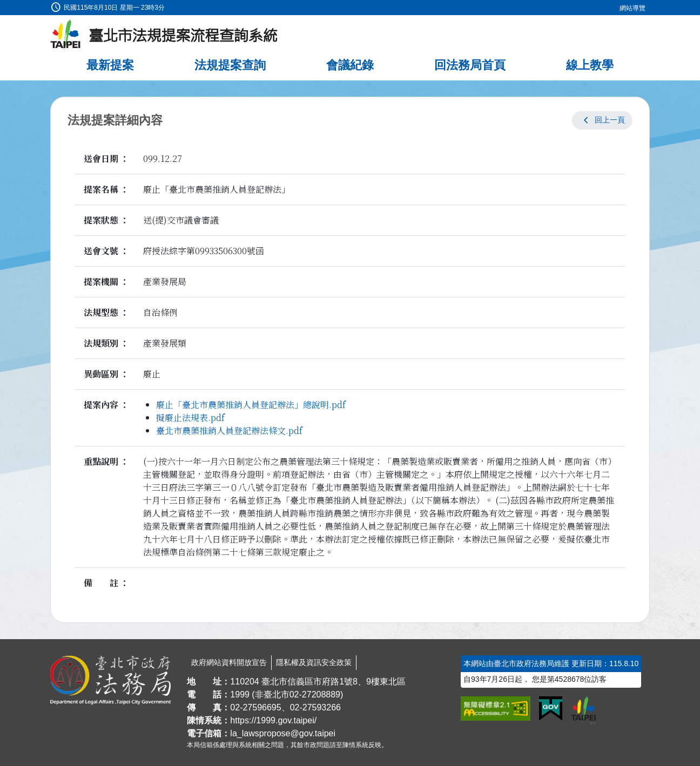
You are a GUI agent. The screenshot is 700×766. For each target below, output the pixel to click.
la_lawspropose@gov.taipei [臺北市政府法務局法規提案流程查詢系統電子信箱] (283, 733)
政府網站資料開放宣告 (229, 662)
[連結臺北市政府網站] (583, 710)
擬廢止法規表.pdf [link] (190, 418)
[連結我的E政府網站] (551, 709)
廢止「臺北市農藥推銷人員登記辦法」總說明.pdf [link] (251, 405)
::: (4, 6)
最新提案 (110, 65)
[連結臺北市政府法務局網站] (110, 680)
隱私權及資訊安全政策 (314, 662)
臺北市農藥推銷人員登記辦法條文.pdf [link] (229, 431)
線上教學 (590, 65)
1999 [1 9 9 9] (240, 694)
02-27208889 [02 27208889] (315, 694)
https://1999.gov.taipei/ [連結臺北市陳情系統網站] (273, 720)
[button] (602, 120)
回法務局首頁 (470, 65)
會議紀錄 (350, 65)
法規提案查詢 (230, 65)
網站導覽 (632, 8)
